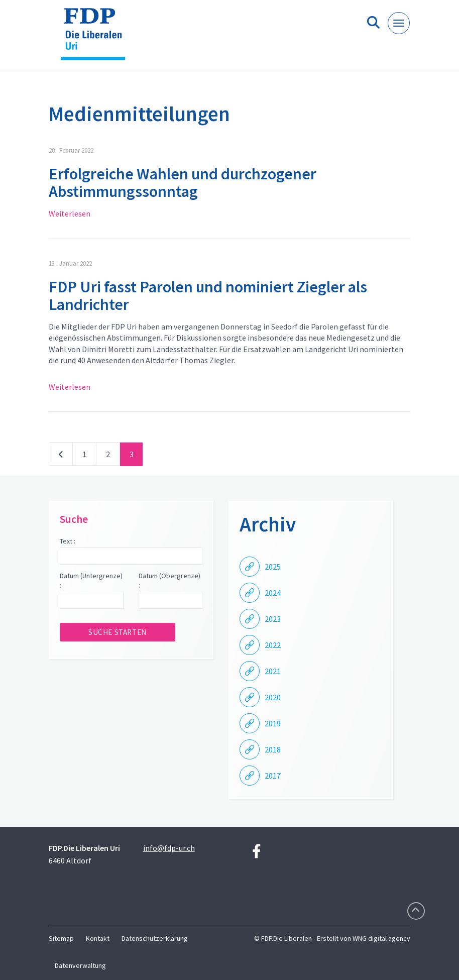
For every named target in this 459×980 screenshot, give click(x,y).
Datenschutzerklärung (155, 938)
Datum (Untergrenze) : (91, 581)
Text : (68, 541)
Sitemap (61, 938)
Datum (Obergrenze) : (169, 581)
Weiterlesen (70, 213)
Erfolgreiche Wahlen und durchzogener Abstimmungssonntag (183, 183)
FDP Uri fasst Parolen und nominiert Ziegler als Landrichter (208, 296)
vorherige (61, 456)
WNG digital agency (381, 938)
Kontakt (98, 938)
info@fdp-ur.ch (169, 848)
